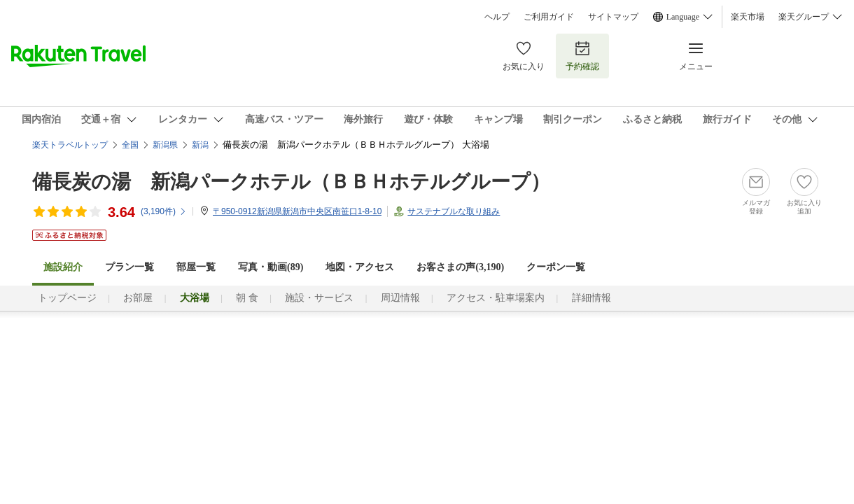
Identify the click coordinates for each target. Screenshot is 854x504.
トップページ (67, 298)
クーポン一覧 (556, 267)
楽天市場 (748, 17)
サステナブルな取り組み (454, 211)
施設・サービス (319, 298)
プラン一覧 (129, 267)
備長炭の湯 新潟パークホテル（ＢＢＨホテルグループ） (291, 182)
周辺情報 (400, 298)
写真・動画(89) (271, 267)
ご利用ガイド (549, 17)
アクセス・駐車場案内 (496, 298)
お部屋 (138, 298)
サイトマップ (613, 17)
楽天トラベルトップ (70, 145)
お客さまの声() (460, 267)
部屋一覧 (196, 267)
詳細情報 (591, 298)
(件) (164, 211)
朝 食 (247, 298)
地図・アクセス (360, 267)
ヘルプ (497, 17)
